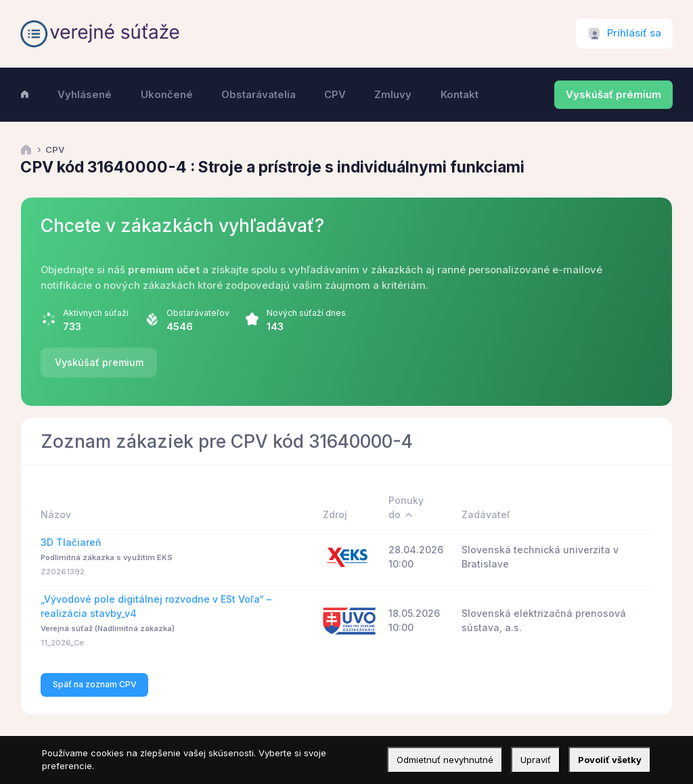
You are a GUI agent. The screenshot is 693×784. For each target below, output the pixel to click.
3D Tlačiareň (71, 542)
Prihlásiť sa (634, 33)
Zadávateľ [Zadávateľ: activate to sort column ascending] (486, 514)
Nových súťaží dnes (306, 313)
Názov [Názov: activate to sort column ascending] (56, 514)
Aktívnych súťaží (96, 313)
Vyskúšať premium (99, 362)
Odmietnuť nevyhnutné (445, 760)
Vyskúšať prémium (613, 95)
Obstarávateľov (198, 313)
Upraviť (536, 760)
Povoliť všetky (610, 760)
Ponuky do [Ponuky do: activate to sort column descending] (406, 507)
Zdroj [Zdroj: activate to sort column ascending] (335, 514)
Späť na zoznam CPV (95, 684)
